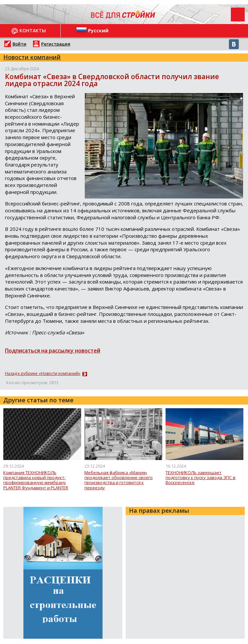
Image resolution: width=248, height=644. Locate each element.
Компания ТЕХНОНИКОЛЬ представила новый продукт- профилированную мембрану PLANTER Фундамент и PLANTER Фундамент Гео (36, 480)
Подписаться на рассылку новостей (53, 351)
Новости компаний (32, 57)
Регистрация (56, 44)
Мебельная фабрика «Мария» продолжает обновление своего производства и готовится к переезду (119, 480)
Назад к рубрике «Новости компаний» (43, 374)
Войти (19, 44)
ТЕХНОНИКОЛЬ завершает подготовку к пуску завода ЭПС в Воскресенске (201, 478)
